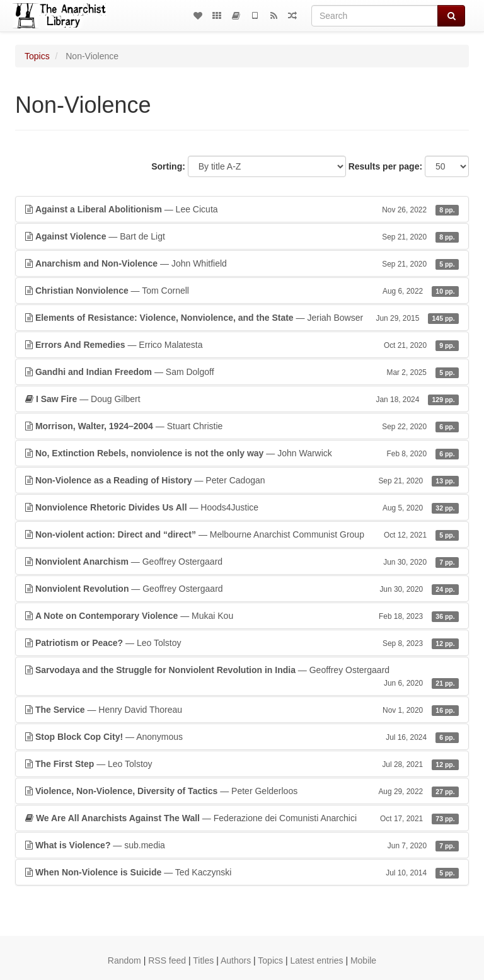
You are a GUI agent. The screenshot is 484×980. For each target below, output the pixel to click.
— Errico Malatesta (242, 345)
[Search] (375, 16)
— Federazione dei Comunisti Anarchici (242, 818)
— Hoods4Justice (242, 507)
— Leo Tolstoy (242, 643)
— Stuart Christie (242, 426)
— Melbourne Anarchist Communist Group (242, 534)
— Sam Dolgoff (242, 372)
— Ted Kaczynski (242, 872)
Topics (37, 56)
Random (124, 960)
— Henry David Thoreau (242, 710)
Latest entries (316, 960)
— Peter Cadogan (242, 480)
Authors (236, 960)
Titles (203, 960)
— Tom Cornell (242, 291)
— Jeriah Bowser (242, 318)
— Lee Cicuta (242, 209)
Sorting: (168, 166)
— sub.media (242, 845)
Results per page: (385, 166)
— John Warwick (242, 453)
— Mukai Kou (242, 616)
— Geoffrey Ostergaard (242, 562)
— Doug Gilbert (242, 399)
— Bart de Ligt (242, 236)
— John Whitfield (242, 263)
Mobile (363, 960)
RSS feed (167, 960)
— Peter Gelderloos (242, 791)
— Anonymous (242, 737)
